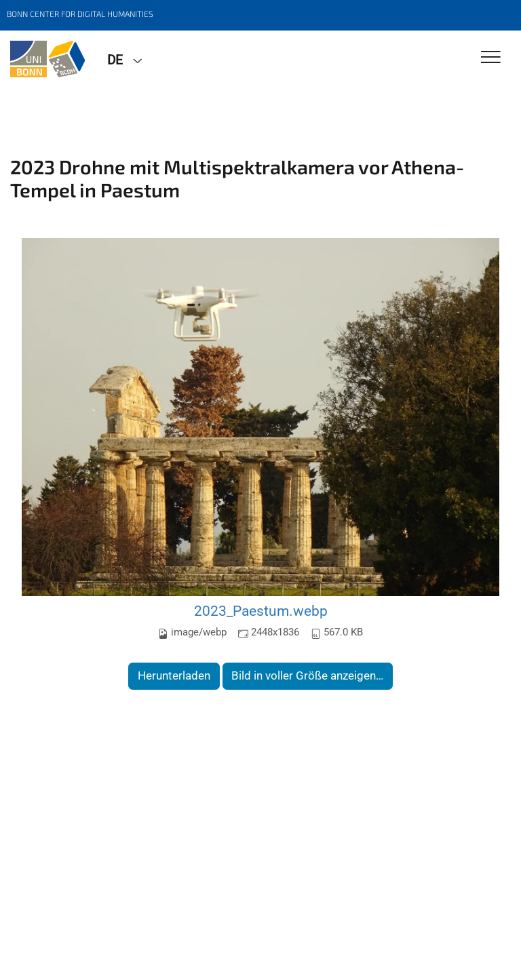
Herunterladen (174, 675)
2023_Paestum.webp (261, 611)
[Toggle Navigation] (491, 58)
